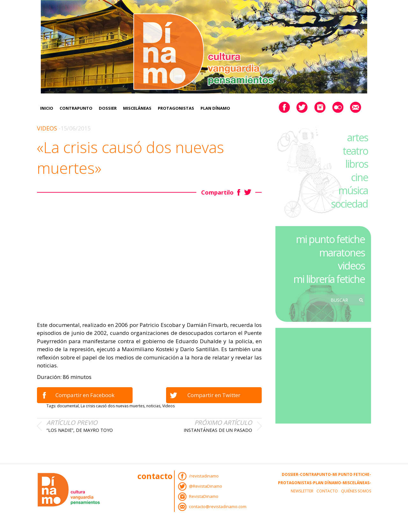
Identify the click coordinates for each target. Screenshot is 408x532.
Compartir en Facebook (85, 395)
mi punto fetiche (330, 239)
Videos (47, 128)
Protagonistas (176, 108)
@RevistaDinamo (206, 486)
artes (357, 137)
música (353, 190)
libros (357, 164)
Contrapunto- (316, 474)
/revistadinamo (204, 476)
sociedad (349, 204)
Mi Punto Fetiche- (352, 474)
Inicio (47, 108)
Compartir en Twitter (214, 395)
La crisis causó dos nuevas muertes (113, 406)
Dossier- (291, 474)
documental (68, 406)
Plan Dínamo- (328, 483)
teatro (355, 151)
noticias (153, 406)
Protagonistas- (295, 483)
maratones (342, 252)
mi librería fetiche (329, 279)
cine (359, 177)
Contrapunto (76, 108)
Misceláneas (137, 108)
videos (351, 266)
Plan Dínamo (215, 108)
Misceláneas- (357, 483)
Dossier (108, 108)
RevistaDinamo (204, 496)
